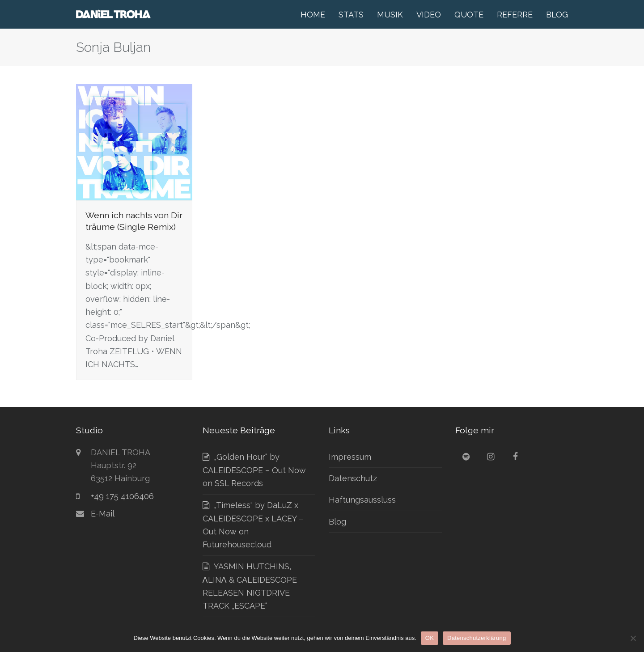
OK (430, 638)
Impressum (350, 457)
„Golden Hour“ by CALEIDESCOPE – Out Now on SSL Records (254, 470)
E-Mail (103, 514)
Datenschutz (353, 478)
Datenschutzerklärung (477, 638)
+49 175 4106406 (122, 496)
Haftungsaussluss (362, 500)
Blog (337, 522)
